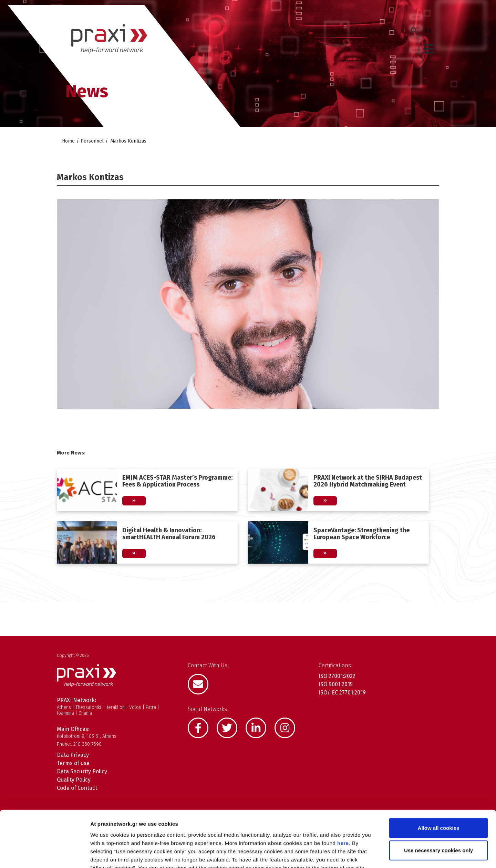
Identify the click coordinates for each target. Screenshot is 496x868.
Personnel (92, 141)
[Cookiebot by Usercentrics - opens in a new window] (45, 855)
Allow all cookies (439, 778)
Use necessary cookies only (438, 801)
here (343, 793)
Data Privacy (73, 755)
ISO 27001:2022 (337, 676)
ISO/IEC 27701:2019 (342, 693)
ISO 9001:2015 (336, 684)
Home (68, 141)
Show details (361, 854)
